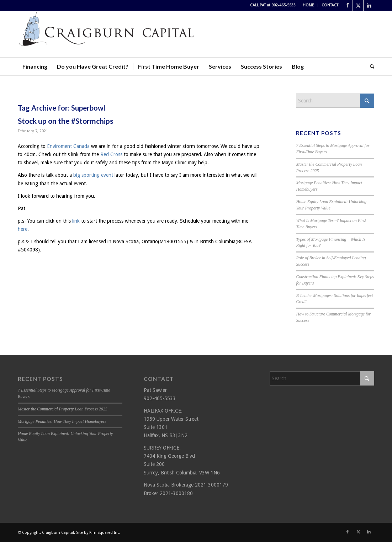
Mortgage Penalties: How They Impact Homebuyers (62, 421)
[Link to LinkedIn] (369, 5)
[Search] (370, 67)
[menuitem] (309, 5)
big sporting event (93, 175)
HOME (308, 5)
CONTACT (330, 5)
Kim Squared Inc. (105, 533)
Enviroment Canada (69, 146)
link (76, 221)
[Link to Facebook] (347, 5)
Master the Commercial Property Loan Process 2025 (63, 409)
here (23, 229)
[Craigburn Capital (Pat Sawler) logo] (107, 34)
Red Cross (111, 154)
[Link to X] (358, 5)
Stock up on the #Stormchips (66, 121)
